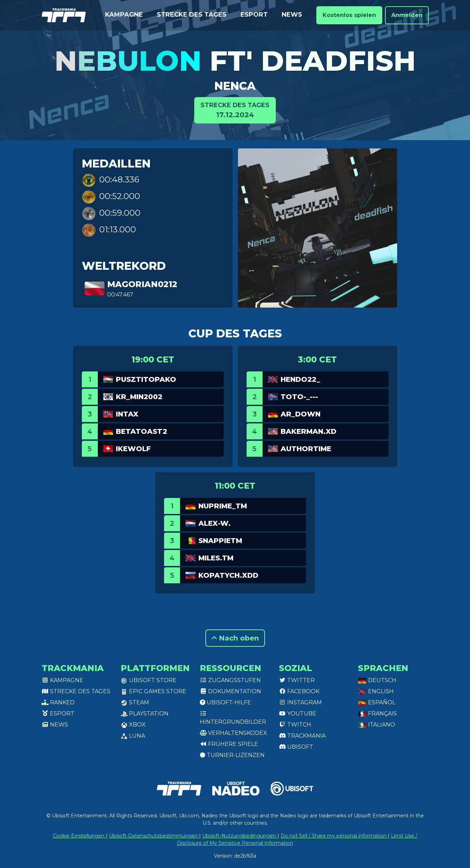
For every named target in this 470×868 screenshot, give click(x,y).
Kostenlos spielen (349, 15)
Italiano (377, 725)
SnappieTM (220, 541)
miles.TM (216, 558)
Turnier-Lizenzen (232, 755)
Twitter (297, 680)
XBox (133, 725)
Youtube (298, 714)
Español (377, 702)
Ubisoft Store (149, 680)
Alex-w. (215, 523)
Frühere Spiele (229, 744)
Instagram (300, 702)
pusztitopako (146, 379)
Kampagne (124, 15)
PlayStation (145, 714)
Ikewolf (133, 449)
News (292, 15)
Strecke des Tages (192, 15)
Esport (254, 15)
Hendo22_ (300, 379)
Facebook (299, 691)
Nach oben (235, 638)
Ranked (58, 702)
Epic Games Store (153, 691)
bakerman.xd (309, 431)
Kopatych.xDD (228, 575)
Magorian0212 (142, 284)
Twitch (295, 725)
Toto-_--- (299, 397)
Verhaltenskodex (233, 733)
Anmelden (407, 15)
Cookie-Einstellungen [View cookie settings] (79, 836)
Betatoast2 (142, 431)
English (376, 691)
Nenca (235, 86)
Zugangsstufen (230, 680)
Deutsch (377, 680)
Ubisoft (296, 747)
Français (377, 714)
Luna (133, 736)
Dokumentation (230, 691)
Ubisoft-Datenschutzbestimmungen (154, 836)
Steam (135, 702)
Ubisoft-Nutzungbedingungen (240, 836)
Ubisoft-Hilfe (225, 702)
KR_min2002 (139, 397)
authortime (306, 449)
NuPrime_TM (223, 506)
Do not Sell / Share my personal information (334, 836)
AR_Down (301, 414)
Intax (127, 414)
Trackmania (302, 736)
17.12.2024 (235, 110)
